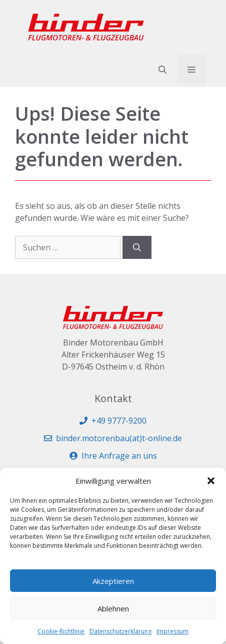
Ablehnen (113, 608)
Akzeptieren (113, 581)
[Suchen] (137, 247)
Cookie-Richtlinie (61, 631)
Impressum (172, 631)
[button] (211, 481)
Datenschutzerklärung (120, 631)
